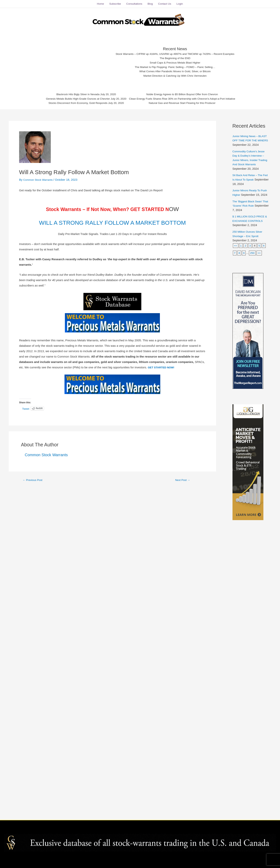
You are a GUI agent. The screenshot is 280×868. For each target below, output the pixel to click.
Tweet (26, 416)
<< (236, 251)
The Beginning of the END (175, 55)
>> (260, 258)
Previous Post (34, 487)
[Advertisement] (75, 59)
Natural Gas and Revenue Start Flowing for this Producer (186, 102)
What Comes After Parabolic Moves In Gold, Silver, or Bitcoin (175, 70)
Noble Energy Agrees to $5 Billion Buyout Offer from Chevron (186, 93)
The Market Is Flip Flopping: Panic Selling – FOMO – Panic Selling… (175, 65)
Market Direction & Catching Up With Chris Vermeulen (175, 74)
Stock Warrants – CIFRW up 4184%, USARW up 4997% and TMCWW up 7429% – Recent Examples (175, 51)
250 (253, 258)
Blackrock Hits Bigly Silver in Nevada (72, 93)
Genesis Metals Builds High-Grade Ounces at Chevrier (72, 97)
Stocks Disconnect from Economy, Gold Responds (72, 102)
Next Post (183, 487)
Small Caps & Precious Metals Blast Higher (175, 60)
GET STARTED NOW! (162, 375)
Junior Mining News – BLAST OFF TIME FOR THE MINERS (248, 137)
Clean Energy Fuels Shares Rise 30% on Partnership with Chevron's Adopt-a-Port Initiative (186, 97)
